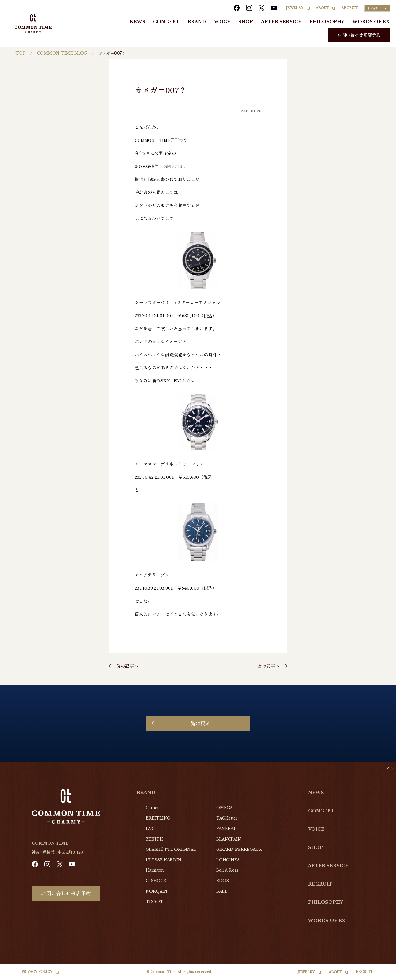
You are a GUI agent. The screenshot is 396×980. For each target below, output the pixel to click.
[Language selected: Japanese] (377, 8)
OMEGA (224, 808)
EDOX (223, 881)
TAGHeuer (227, 818)
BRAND (197, 22)
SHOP (246, 22)
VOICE (222, 22)
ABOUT (323, 8)
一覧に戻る (198, 723)
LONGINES (228, 860)
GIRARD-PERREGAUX (239, 849)
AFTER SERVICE (281, 22)
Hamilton (155, 870)
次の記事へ (269, 666)
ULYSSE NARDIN (164, 860)
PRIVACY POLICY (37, 972)
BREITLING (158, 818)
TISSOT (155, 901)
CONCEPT (166, 22)
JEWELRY (295, 8)
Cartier (152, 808)
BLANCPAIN (229, 839)
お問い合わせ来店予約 (359, 35)
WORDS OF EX (371, 22)
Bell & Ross (227, 870)
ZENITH (154, 839)
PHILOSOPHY (327, 22)
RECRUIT (350, 8)
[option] (381, 975)
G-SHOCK (156, 881)
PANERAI (226, 829)
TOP (21, 53)
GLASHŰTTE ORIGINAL (171, 849)
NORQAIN (157, 891)
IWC (150, 829)
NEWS (138, 22)
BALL (222, 891)
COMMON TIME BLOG (62, 53)
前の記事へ (127, 666)
